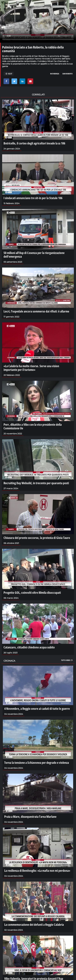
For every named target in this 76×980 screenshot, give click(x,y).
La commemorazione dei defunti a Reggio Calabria (34, 924)
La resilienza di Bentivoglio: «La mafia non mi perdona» (37, 870)
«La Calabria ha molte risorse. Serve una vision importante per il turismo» (31, 368)
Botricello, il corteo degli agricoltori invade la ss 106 (34, 143)
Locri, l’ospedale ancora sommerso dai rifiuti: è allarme (36, 311)
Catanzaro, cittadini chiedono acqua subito (29, 647)
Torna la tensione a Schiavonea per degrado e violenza (37, 762)
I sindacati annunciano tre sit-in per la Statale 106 (33, 198)
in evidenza (55, 74)
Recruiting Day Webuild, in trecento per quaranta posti (36, 483)
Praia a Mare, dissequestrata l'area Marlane (30, 816)
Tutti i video (67, 660)
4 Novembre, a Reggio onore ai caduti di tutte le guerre (37, 709)
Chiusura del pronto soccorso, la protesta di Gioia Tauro (37, 538)
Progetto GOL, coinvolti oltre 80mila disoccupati (32, 592)
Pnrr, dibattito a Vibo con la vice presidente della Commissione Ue (33, 426)
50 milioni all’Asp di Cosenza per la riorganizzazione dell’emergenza (34, 255)
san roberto (67, 74)
